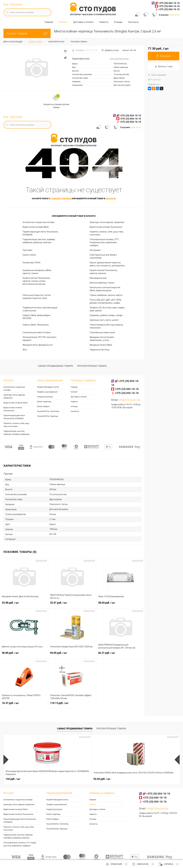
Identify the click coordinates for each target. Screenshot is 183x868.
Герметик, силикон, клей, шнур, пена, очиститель (107, 233)
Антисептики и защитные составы (39, 222)
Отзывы (118, 22)
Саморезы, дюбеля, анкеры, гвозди (106, 315)
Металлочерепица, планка (102, 283)
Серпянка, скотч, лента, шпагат (104, 320)
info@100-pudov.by (130, 400)
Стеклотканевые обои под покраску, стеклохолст (106, 326)
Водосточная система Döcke (36, 227)
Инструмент (95, 250)
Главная (49, 22)
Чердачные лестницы (100, 350)
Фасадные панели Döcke (101, 345)
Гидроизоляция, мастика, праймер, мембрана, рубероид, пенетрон (39, 241)
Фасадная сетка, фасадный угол (38, 345)
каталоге (110, 198)
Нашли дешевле (157, 75)
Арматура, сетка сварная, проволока (107, 222)
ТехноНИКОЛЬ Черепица (48, 416)
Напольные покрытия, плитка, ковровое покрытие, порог (37, 297)
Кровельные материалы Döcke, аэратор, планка (37, 272)
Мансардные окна (98, 278)
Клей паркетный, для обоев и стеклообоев (103, 256)
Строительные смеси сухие (102, 332)
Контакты (133, 22)
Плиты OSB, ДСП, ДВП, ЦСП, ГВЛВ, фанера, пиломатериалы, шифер (106, 301)
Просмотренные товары (92, 366)
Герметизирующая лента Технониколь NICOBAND (40, 233)
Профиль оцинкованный (47, 392)
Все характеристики (119, 59)
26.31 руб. (120, 655)
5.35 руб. (101, 779)
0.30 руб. (145, 779)
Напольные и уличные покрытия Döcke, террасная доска (105, 289)
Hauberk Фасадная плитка (48, 387)
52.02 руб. (58, 779)
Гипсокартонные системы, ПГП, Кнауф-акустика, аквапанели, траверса (104, 242)
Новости (104, 22)
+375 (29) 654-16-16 (169, 3)
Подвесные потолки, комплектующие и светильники (40, 309)
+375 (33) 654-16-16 (169, 6)
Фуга (25, 350)
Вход (6, 4)
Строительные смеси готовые (37, 332)
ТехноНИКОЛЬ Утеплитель (48, 411)
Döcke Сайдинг (43, 406)
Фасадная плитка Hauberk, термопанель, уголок (102, 339)
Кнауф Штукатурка (45, 397)
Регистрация (16, 4)
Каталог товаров (27, 33)
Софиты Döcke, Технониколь (36, 325)
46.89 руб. (24, 655)
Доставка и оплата (83, 22)
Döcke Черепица (44, 402)
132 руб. (13, 779)
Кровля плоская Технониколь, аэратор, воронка (104, 272)
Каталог (63, 22)
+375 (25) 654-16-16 (169, 9)
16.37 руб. (24, 705)
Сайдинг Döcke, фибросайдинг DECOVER (37, 317)
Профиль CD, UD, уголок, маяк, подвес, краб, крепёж (107, 309)
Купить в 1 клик (164, 66)
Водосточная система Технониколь (106, 227)
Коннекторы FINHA (32, 263)
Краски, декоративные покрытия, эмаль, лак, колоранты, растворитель (107, 264)
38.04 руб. (120, 604)
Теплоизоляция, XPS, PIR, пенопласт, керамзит (40, 339)
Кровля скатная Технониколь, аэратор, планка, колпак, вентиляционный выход (37, 281)
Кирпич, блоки (29, 255)
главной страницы (61, 198)
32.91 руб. (72, 604)
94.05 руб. (72, 655)
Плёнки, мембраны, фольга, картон (106, 295)
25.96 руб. (24, 604)
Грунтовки (27, 250)
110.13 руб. (72, 705)
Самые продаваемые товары (55, 366)
